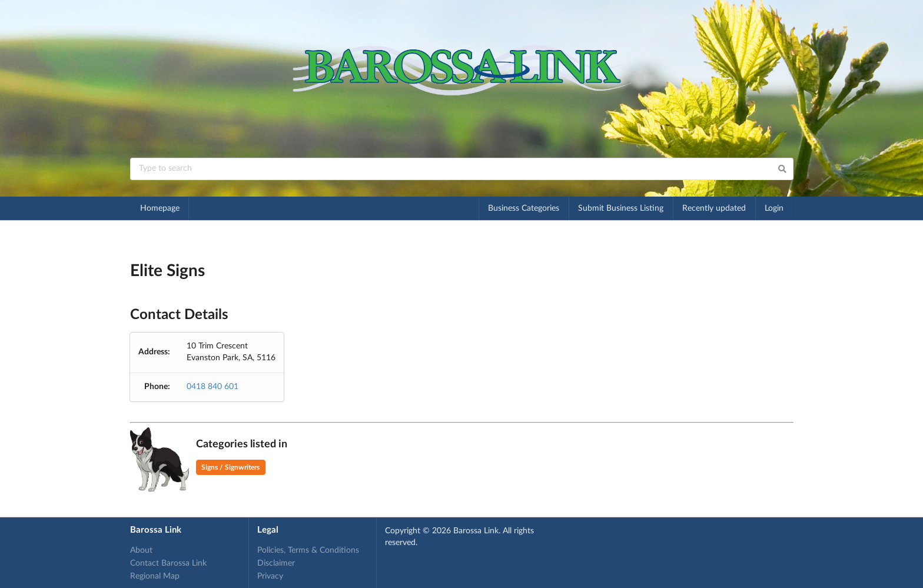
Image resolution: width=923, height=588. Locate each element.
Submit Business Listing (621, 208)
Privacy (270, 576)
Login (774, 208)
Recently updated (714, 208)
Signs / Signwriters (230, 467)
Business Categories (524, 208)
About (141, 550)
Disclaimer (276, 563)
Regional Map (155, 576)
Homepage (160, 208)
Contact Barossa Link (168, 563)
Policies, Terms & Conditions (308, 550)
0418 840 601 (213, 387)
